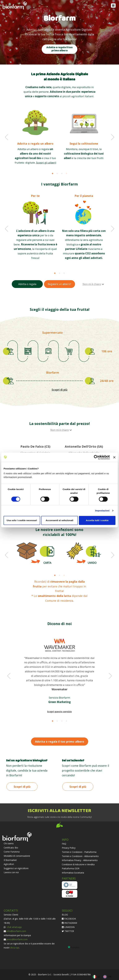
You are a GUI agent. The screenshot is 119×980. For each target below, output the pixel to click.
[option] (35, 136)
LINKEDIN (68, 927)
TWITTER (68, 931)
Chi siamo (9, 843)
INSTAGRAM (69, 923)
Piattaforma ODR (71, 868)
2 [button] (57, 174)
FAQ (64, 844)
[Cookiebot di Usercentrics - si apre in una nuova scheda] (96, 457)
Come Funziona (12, 852)
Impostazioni (102, 511)
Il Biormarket (10, 860)
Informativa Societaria (73, 873)
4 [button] (66, 174)
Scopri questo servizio (59, 712)
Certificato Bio (11, 848)
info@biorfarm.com (16, 931)
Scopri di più (22, 787)
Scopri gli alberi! (46, 163)
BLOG (65, 915)
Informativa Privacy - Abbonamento (80, 860)
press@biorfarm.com (17, 939)
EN (110, 977)
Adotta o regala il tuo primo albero (59, 49)
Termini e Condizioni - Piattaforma (79, 852)
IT (99, 977)
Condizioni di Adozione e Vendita (78, 864)
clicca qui (15, 948)
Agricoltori (9, 864)
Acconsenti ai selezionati (59, 520)
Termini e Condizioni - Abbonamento (80, 856)
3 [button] (62, 174)
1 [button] (53, 174)
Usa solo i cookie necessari (22, 520)
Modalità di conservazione (17, 856)
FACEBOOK (69, 919)
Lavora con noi (11, 872)
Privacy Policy (69, 848)
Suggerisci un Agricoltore (16, 868)
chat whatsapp (14, 927)
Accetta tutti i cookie (97, 520)
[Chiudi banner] (114, 457)
